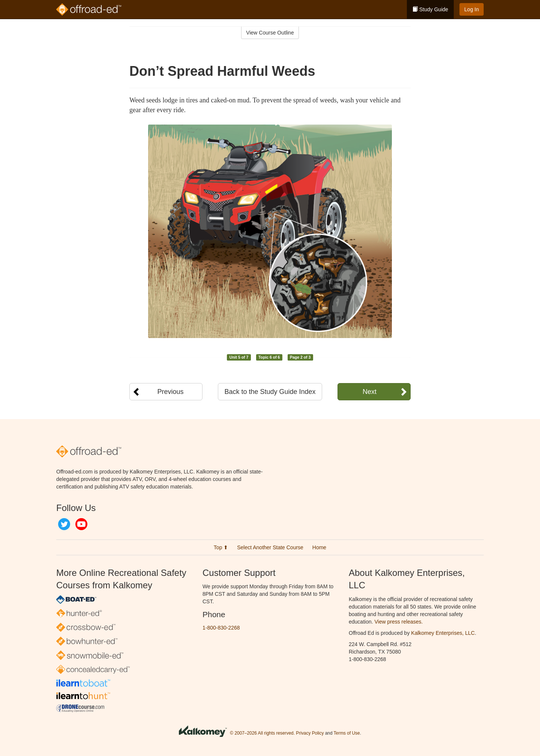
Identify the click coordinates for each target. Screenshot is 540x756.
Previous (170, 392)
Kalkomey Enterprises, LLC (443, 633)
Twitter (64, 524)
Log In (472, 9)
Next (370, 392)
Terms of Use (347, 733)
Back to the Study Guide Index (270, 392)
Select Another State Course (270, 547)
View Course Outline (270, 33)
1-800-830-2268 (221, 628)
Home (319, 547)
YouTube (81, 524)
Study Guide (430, 9)
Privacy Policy (310, 733)
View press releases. (399, 622)
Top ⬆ (221, 547)
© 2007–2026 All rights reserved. (262, 733)
